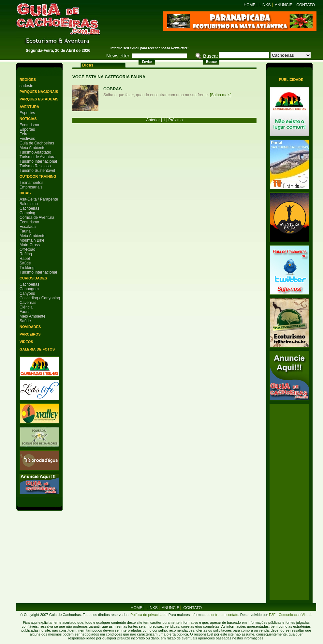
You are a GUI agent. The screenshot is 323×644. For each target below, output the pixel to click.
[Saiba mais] (221, 95)
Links (265, 5)
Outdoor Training (38, 176)
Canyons (27, 293)
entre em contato (224, 615)
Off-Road (27, 249)
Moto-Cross (30, 245)
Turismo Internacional (38, 161)
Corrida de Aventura (37, 217)
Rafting (26, 254)
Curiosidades (33, 278)
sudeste (26, 86)
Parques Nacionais (39, 92)
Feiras (25, 134)
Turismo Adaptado (35, 152)
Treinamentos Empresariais (31, 185)
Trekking (27, 268)
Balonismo (29, 204)
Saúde (25, 263)
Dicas (25, 193)
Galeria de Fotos (37, 349)
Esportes (27, 113)
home (137, 608)
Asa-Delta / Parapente (39, 199)
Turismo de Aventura (37, 157)
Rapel (25, 259)
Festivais (27, 139)
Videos (26, 342)
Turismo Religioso (35, 166)
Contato (306, 5)
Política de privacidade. (149, 615)
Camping (27, 213)
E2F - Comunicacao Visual (290, 615)
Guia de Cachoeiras (37, 143)
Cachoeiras (29, 208)
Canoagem (29, 289)
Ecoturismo (29, 125)
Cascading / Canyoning (40, 298)
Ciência (26, 307)
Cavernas (28, 303)
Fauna (25, 231)
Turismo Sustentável (37, 171)
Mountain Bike (32, 240)
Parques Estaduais (39, 99)
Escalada (28, 227)
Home (250, 5)
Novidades (30, 327)
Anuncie (284, 5)
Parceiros (30, 334)
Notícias (28, 119)
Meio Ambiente (32, 148)
